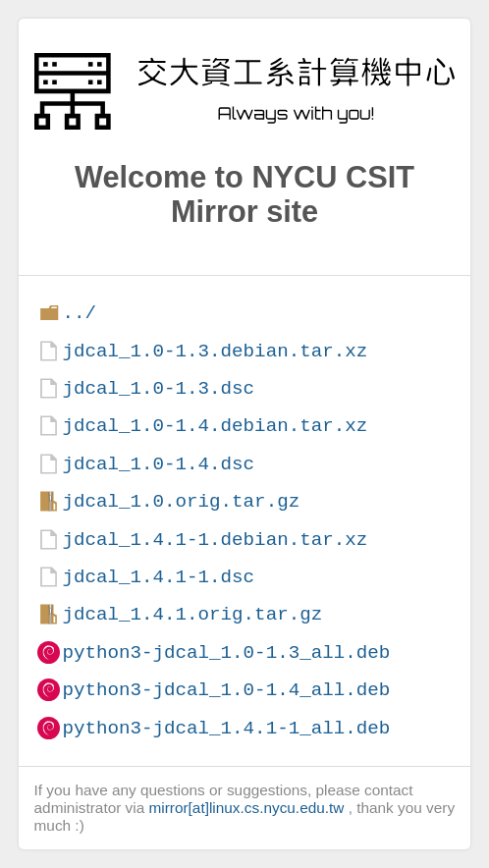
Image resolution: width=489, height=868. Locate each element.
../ (79, 313)
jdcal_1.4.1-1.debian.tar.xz (215, 540)
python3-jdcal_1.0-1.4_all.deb (226, 690)
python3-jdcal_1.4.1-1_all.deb (226, 728)
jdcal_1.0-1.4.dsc (158, 464)
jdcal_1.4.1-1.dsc (158, 577)
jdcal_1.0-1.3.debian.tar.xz (215, 351)
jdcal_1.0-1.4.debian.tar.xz (215, 426)
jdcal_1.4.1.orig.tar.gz (192, 614)
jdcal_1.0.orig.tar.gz (181, 501)
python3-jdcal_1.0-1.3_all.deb (226, 652)
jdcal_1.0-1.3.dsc (158, 388)
